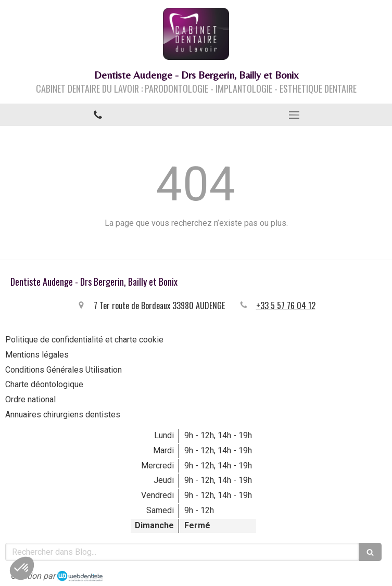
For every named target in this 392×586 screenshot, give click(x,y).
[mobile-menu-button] (294, 115)
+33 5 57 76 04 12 (286, 305)
